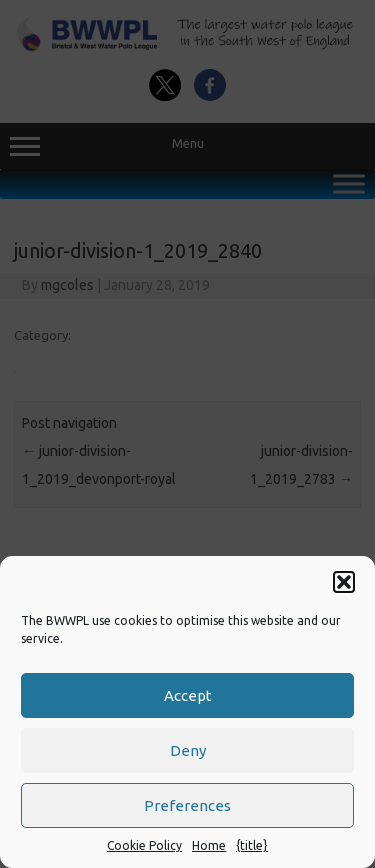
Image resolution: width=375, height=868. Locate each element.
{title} (252, 845)
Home (209, 845)
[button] (344, 582)
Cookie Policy (144, 845)
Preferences (187, 805)
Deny (188, 750)
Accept (188, 695)
